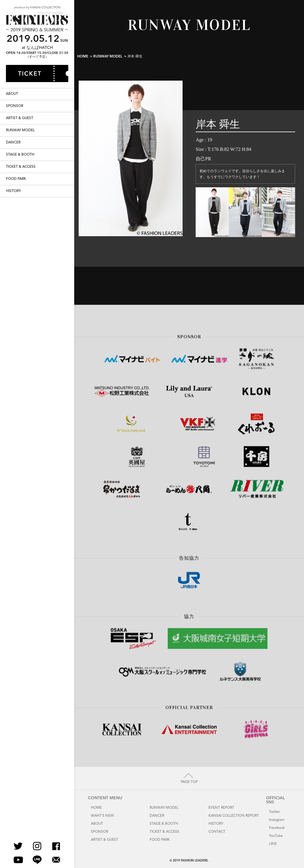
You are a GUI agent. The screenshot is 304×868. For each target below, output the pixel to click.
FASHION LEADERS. (195, 861)
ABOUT (12, 113)
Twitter (274, 812)
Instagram (277, 820)
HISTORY (13, 210)
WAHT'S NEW (102, 816)
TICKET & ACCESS (21, 186)
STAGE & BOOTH (20, 174)
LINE (273, 844)
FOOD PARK (16, 198)
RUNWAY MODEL (20, 149)
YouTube (276, 836)
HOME (83, 57)
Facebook (277, 828)
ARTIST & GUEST (20, 137)
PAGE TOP (189, 782)
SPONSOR (15, 125)
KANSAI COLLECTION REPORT (234, 816)
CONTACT (217, 832)
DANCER (13, 162)
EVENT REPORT (221, 808)
